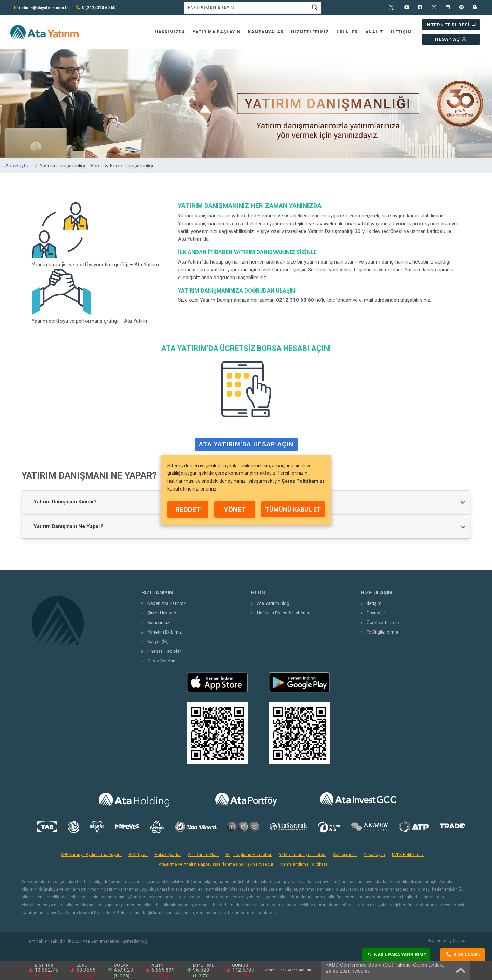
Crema (459, 941)
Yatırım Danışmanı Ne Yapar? (68, 526)
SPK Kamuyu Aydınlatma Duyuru (91, 855)
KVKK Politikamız (408, 855)
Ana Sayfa (17, 166)
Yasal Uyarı (374, 855)
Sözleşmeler (345, 855)
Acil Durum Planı (203, 855)
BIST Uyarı (138, 855)
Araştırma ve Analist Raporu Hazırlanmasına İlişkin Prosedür (216, 864)
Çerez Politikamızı (303, 481)
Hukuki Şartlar (168, 855)
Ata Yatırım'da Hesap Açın (246, 447)
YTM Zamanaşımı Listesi (303, 855)
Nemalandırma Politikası (304, 864)
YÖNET (235, 510)
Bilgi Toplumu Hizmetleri (249, 855)
